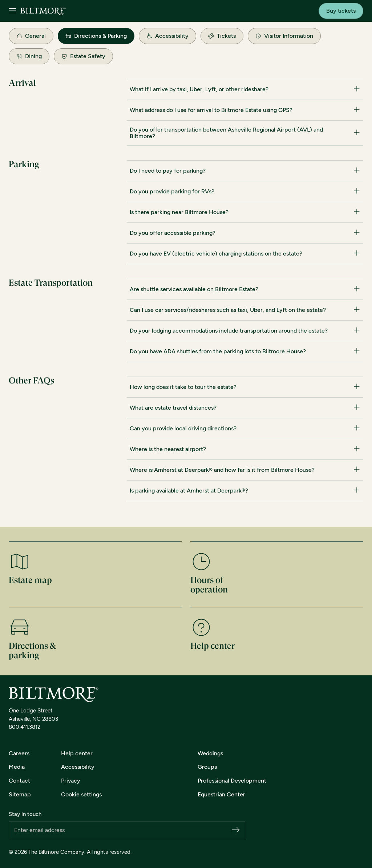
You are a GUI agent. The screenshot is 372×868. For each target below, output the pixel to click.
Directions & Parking (96, 36)
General (31, 36)
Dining (29, 56)
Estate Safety (83, 56)
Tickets (221, 36)
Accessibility (167, 36)
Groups (207, 767)
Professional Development (232, 781)
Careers (19, 753)
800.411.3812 (25, 727)
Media (17, 767)
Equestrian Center (221, 794)
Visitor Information (284, 36)
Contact (19, 781)
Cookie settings (81, 794)
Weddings (210, 753)
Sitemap (20, 794)
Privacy (71, 781)
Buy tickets (341, 11)
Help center (77, 753)
